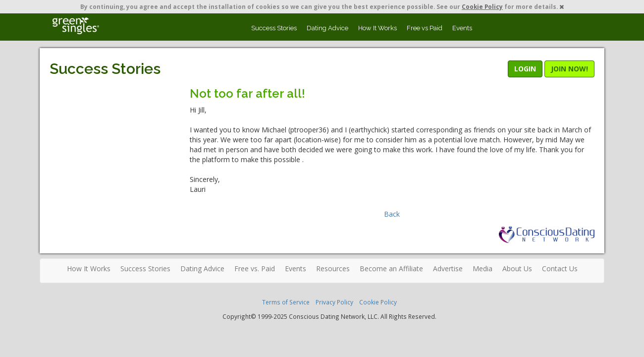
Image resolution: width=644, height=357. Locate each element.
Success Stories (274, 28)
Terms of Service (286, 302)
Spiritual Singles (76, 26)
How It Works (377, 28)
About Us (517, 268)
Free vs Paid (425, 28)
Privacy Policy (334, 302)
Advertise (448, 268)
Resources (333, 268)
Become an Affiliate (391, 268)
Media (483, 268)
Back (392, 214)
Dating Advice (327, 28)
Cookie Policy (482, 6)
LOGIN (525, 69)
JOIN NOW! (569, 69)
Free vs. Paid (255, 268)
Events (462, 28)
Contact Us (560, 268)
